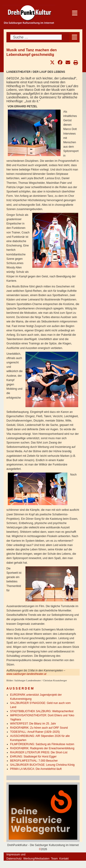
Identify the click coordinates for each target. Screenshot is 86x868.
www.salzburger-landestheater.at (26, 674)
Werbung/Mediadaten (36, 859)
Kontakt (64, 859)
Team (54, 859)
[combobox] (36, 37)
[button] (52, 62)
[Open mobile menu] (74, 37)
